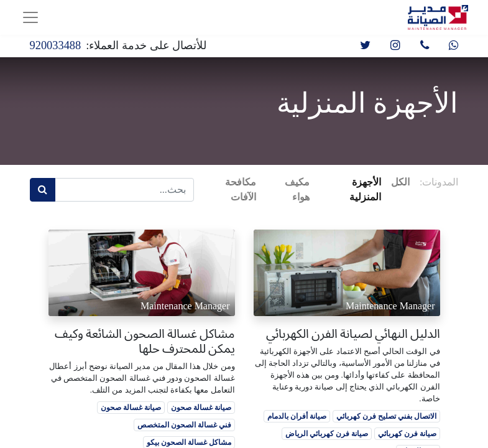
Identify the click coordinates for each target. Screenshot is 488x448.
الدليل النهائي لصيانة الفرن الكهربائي (353, 334)
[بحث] (43, 190)
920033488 (56, 45)
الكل (400, 182)
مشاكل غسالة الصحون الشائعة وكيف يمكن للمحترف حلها (145, 341)
